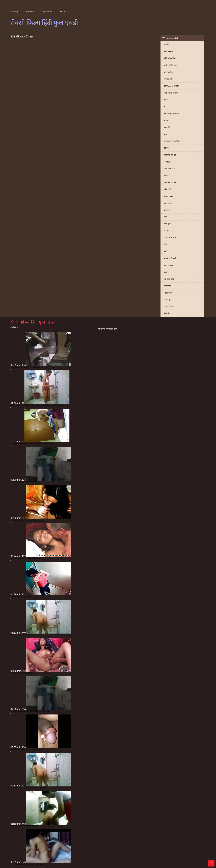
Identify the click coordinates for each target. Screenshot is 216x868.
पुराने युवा (168, 286)
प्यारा (166, 120)
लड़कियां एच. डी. (170, 155)
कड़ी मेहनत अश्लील (171, 93)
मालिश (167, 231)
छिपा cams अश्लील (172, 86)
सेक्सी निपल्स (169, 307)
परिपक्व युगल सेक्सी (171, 114)
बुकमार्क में (63, 12)
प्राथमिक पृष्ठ (14, 12)
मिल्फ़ (166, 100)
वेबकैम (167, 176)
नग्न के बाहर (169, 265)
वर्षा (166, 251)
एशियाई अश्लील (170, 58)
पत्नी (166, 107)
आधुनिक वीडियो (47, 12)
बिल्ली (166, 148)
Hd (166, 134)
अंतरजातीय (168, 189)
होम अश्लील (169, 51)
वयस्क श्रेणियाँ (30, 12)
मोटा (166, 245)
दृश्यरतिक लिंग (169, 169)
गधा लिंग (167, 224)
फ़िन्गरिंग (167, 314)
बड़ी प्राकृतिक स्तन (171, 65)
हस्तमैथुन (167, 210)
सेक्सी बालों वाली (170, 238)
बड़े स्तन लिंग (169, 72)
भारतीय (167, 45)
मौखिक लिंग (169, 79)
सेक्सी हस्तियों (169, 300)
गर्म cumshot (169, 203)
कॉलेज (167, 272)
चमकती (167, 162)
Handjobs (169, 196)
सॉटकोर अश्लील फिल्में (172, 141)
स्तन (166, 217)
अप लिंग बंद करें (170, 183)
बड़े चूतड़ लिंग (169, 279)
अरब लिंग (168, 127)
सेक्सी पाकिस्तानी (170, 258)
